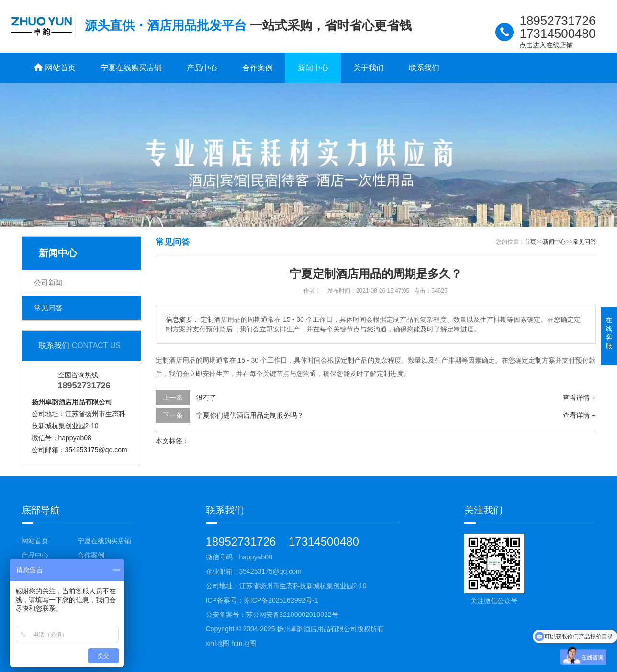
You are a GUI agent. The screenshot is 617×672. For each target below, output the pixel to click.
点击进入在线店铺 (546, 45)
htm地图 (243, 643)
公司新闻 (48, 282)
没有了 (206, 398)
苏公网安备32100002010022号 (292, 615)
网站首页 (35, 541)
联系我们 (424, 68)
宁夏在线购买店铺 (131, 68)
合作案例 (258, 68)
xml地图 (218, 643)
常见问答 (48, 308)
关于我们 (369, 68)
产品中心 (202, 68)
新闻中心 (313, 68)
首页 (530, 242)
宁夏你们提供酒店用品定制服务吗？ (250, 415)
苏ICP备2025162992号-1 (281, 600)
